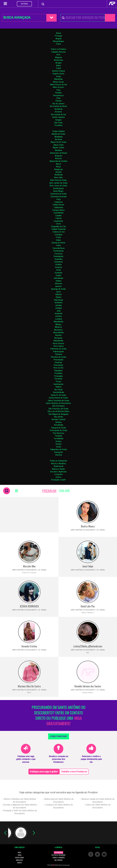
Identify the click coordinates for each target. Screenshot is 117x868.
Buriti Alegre (58, 191)
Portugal (58, 36)
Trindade (58, 436)
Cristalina (58, 235)
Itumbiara (58, 303)
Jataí (58, 311)
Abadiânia (58, 137)
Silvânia (58, 422)
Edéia (58, 240)
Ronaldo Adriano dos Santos (88, 686)
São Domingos (58, 406)
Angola (58, 39)
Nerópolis (58, 338)
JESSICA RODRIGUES (29, 606)
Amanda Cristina (29, 646)
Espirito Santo (58, 74)
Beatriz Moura (88, 526)
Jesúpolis (58, 313)
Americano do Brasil (58, 153)
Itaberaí (58, 294)
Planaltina (58, 371)
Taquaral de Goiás (58, 428)
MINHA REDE (20, 860)
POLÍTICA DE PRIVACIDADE (58, 855)
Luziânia (58, 319)
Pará (58, 90)
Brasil (58, 33)
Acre (58, 55)
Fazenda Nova (58, 248)
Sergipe (58, 120)
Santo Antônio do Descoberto (58, 403)
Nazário (58, 335)
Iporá (58, 292)
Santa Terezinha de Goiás (58, 401)
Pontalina (58, 373)
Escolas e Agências (58, 472)
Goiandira (58, 259)
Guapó (58, 275)
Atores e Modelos (58, 464)
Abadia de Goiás (58, 134)
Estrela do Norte (58, 243)
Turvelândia (58, 439)
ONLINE (64, 491)
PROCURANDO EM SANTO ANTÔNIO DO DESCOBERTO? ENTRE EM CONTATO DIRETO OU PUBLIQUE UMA (59, 715)
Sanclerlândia (58, 392)
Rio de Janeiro (58, 104)
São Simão (58, 417)
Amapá (58, 63)
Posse (58, 382)
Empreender (66, 865)
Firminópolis (58, 251)
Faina (58, 245)
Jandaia (58, 305)
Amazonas (58, 60)
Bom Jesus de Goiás (58, 186)
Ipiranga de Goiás (58, 289)
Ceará (58, 68)
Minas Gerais (58, 82)
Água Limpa (58, 145)
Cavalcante (58, 221)
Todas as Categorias (58, 461)
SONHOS (19, 863)
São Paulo (58, 123)
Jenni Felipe (88, 566)
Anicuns (58, 158)
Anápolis (58, 156)
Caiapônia (58, 202)
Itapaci (58, 297)
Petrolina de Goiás (58, 357)
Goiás (58, 76)
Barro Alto (58, 177)
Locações (58, 474)
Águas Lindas (58, 148)
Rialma (58, 387)
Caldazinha (58, 207)
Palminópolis (58, 352)
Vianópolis (58, 452)
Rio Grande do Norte (58, 106)
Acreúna (58, 139)
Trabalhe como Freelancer (74, 772)
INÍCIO (19, 853)
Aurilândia (58, 175)
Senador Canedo (58, 419)
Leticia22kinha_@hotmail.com (88, 646)
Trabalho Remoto (58, 52)
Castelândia (58, 213)
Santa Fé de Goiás (58, 395)
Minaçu (58, 324)
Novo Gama (58, 346)
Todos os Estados (58, 49)
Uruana (58, 444)
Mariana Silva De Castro (29, 686)
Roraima (58, 112)
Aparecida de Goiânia (58, 161)
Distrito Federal (58, 71)
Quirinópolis (58, 384)
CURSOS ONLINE (19, 858)
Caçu (58, 199)
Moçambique (58, 41)
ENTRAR (24, 4)
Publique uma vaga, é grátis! (44, 772)
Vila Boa (58, 455)
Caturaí (58, 218)
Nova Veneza (58, 343)
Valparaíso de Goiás (58, 449)
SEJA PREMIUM (58, 853)
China (58, 44)
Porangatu (58, 376)
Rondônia (58, 109)
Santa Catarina (58, 117)
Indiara (58, 281)
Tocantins (58, 125)
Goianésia (58, 262)
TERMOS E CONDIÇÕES (58, 858)
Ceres (58, 224)
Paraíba (58, 93)
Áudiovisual (58, 466)
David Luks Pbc (88, 606)
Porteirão (58, 379)
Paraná (58, 101)
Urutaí (58, 447)
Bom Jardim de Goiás (58, 183)
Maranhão (58, 79)
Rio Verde (58, 390)
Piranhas (58, 362)
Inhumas (58, 283)
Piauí (58, 98)
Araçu (58, 167)
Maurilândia (58, 322)
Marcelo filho (29, 566)
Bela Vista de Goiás (58, 180)
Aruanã (58, 172)
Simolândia (58, 425)
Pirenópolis (58, 365)
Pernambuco (58, 95)
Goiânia (58, 264)
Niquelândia (58, 341)
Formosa (58, 254)
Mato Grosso (58, 87)
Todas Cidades (58, 131)
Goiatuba (58, 273)
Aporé (58, 164)
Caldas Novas (58, 205)
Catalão (58, 216)
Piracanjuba (58, 360)
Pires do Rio (58, 368)
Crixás (58, 237)
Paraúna (58, 354)
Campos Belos (58, 210)
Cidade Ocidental (58, 229)
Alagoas (58, 57)
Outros (58, 477)
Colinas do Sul (58, 232)
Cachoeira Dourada (58, 197)
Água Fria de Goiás (58, 142)
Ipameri (58, 286)
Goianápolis (58, 256)
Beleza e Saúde (58, 469)
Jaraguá (58, 308)
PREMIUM (49, 491)
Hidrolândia (58, 278)
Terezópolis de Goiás (58, 430)
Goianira (58, 267)
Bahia (58, 66)
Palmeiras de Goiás (58, 349)
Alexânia (58, 150)
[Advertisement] (29, 515)
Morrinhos (58, 330)
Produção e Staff (58, 480)
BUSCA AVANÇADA (17, 18)
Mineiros (58, 327)
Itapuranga (58, 300)
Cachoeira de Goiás (58, 194)
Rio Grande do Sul (58, 115)
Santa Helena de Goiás (58, 398)
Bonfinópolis (58, 188)
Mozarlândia (58, 332)
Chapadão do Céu (58, 226)
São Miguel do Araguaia (58, 414)
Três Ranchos (58, 433)
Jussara (58, 316)
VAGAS (20, 855)
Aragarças (58, 169)
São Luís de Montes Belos (58, 411)
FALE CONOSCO (58, 860)
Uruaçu (58, 441)
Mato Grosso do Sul (58, 85)
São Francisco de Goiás (58, 409)
